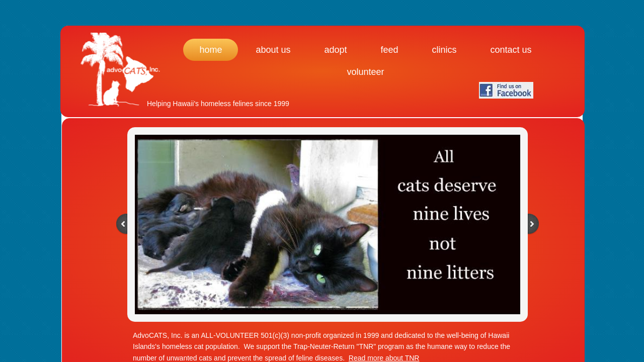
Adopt (335, 50)
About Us (273, 50)
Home (211, 50)
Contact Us (511, 50)
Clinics (445, 50)
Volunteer (365, 72)
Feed (390, 50)
